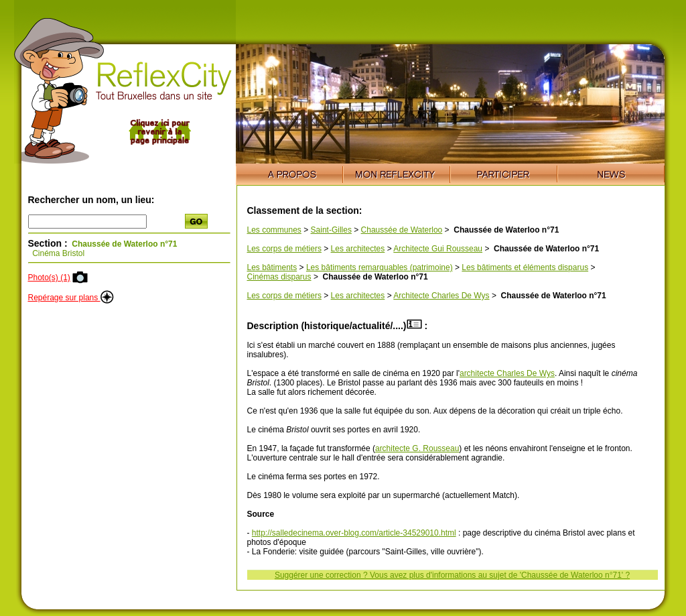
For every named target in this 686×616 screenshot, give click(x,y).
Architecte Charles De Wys (441, 296)
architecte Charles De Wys (507, 373)
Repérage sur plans (71, 298)
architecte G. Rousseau (417, 448)
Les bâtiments (272, 267)
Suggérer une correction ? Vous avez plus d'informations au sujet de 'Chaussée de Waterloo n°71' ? (452, 575)
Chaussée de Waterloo (402, 230)
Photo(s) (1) (49, 278)
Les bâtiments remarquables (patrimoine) (380, 267)
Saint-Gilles (331, 230)
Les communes (274, 230)
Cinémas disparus (279, 277)
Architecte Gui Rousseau (438, 249)
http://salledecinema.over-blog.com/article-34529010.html (354, 533)
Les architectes (358, 249)
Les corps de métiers (284, 249)
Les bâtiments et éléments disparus (525, 267)
